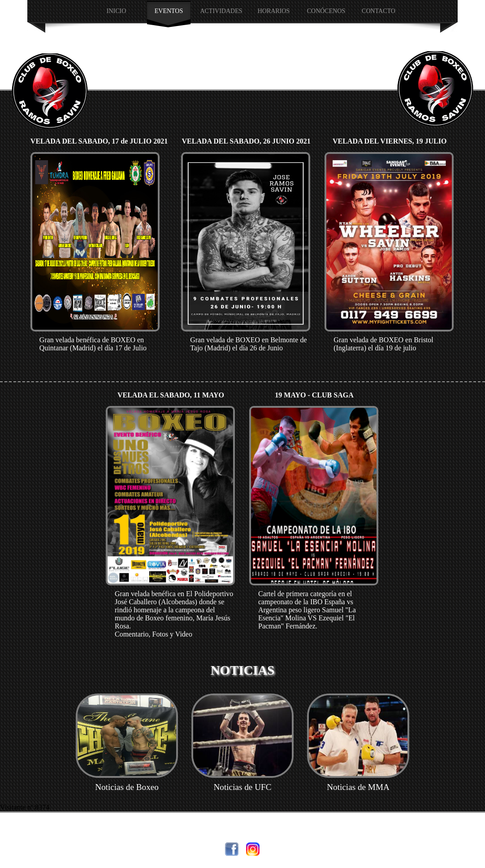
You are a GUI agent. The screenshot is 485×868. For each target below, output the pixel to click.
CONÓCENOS (326, 11)
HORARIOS (274, 11)
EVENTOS (169, 11)
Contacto (379, 11)
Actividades (221, 11)
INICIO (117, 11)
